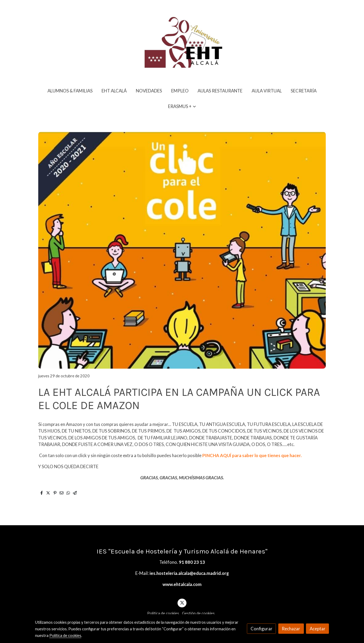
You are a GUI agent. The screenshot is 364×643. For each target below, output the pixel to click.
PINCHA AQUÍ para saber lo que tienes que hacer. (252, 455)
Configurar (262, 629)
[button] (182, 106)
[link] (182, 41)
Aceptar (318, 629)
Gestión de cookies (198, 613)
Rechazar (291, 629)
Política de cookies (163, 613)
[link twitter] (182, 602)
